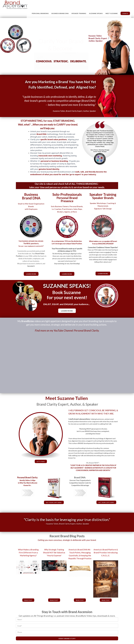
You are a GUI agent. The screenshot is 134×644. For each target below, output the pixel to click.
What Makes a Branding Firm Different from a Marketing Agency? (28, 553)
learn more (31, 274)
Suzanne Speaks (96, 13)
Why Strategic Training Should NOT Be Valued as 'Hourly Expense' (54, 553)
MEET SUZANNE (112, 13)
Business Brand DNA (60, 13)
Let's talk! (41, 462)
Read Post (28, 600)
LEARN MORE (67, 311)
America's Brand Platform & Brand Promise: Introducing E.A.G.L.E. (106, 553)
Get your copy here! (54, 502)
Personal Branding (40, 13)
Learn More (67, 274)
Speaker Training (79, 13)
